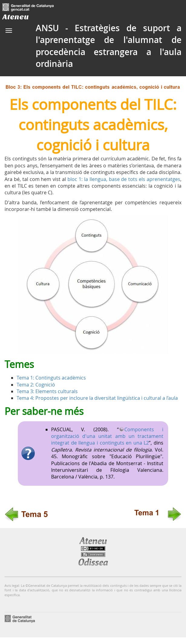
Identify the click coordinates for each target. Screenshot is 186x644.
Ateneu (16, 17)
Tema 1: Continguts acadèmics (51, 378)
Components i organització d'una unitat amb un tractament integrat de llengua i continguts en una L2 (107, 436)
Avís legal (12, 585)
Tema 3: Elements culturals (47, 391)
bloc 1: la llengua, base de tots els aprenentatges (124, 179)
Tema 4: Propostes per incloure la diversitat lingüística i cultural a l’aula (97, 398)
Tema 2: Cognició (36, 385)
